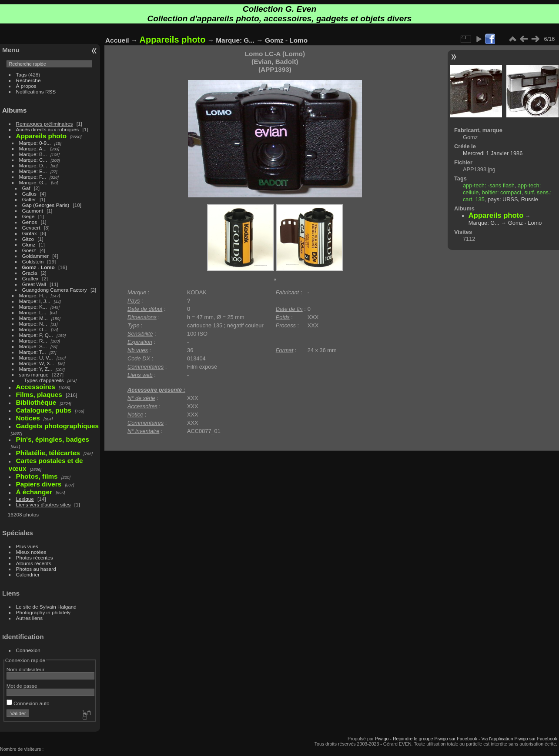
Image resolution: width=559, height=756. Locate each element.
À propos (26, 86)
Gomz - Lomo (38, 267)
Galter (29, 199)
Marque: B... (33, 154)
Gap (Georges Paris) (46, 205)
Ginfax (30, 233)
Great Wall (34, 284)
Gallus (29, 194)
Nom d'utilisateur (25, 669)
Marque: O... (33, 329)
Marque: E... (33, 171)
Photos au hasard (36, 569)
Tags (22, 75)
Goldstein (33, 261)
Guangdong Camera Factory (55, 290)
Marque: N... (33, 324)
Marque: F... (33, 177)
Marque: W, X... (37, 363)
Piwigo (382, 739)
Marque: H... (33, 295)
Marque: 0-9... (35, 143)
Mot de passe (22, 686)
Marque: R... (33, 341)
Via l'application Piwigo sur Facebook (519, 739)
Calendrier (28, 574)
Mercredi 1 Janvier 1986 (493, 153)
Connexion (28, 650)
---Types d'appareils (42, 380)
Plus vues (27, 546)
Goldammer (35, 256)
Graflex (30, 278)
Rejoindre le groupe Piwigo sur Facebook (435, 739)
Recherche (28, 80)
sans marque (34, 375)
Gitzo (28, 239)
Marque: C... (33, 160)
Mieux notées (31, 552)
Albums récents (34, 563)
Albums (14, 110)
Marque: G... (33, 182)
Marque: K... (33, 307)
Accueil (117, 40)
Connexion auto (28, 703)
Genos (30, 222)
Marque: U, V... (36, 358)
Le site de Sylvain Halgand (46, 607)
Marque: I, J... (35, 301)
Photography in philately (44, 612)
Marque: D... (33, 165)
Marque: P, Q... (36, 335)
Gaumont (33, 211)
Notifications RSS (36, 92)
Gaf (26, 188)
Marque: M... (33, 318)
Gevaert (31, 228)
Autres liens (29, 618)
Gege (28, 216)
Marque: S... (33, 346)
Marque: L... (33, 312)
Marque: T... (33, 352)
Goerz (29, 250)
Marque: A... (33, 148)
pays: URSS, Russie (513, 199)
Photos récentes (35, 558)
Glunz (29, 245)
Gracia (30, 273)
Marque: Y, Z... (36, 369)
